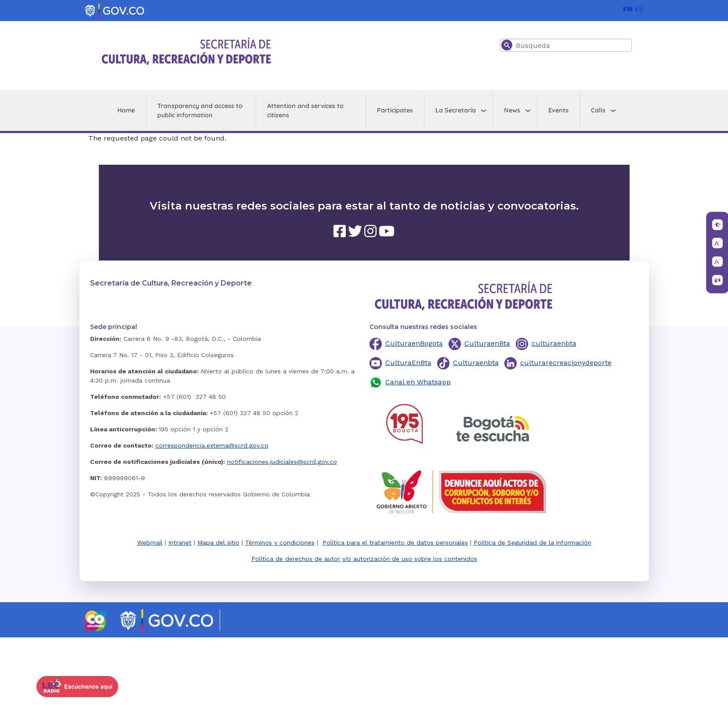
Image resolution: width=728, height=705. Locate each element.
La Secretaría (456, 110)
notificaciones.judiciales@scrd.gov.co (282, 462)
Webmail (150, 542)
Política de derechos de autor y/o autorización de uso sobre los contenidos (364, 559)
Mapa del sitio (218, 542)
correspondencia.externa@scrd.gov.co (212, 445)
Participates (395, 110)
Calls (598, 110)
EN (628, 9)
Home (126, 110)
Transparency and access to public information (200, 110)
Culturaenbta (476, 363)
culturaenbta (554, 343)
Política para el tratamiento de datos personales (395, 542)
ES (639, 9)
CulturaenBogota (414, 343)
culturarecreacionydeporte (566, 363)
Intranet (180, 542)
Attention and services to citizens (305, 110)
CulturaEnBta (408, 363)
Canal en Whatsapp (418, 382)
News (512, 110)
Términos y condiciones (280, 542)
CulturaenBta (487, 343)
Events (558, 110)
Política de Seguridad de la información (532, 542)
